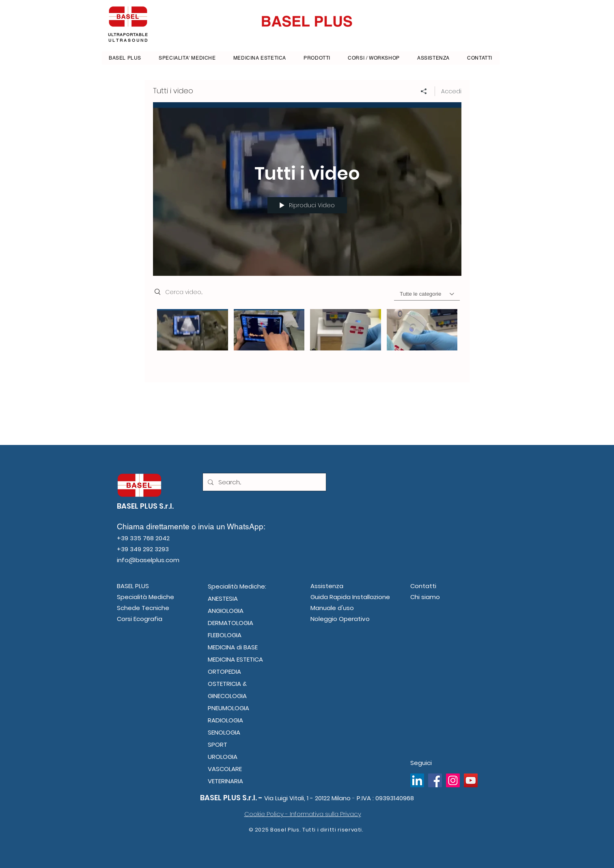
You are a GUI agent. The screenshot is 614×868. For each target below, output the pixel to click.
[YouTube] (471, 780)
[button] (317, 58)
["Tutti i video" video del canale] (307, 340)
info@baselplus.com (148, 560)
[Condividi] (424, 91)
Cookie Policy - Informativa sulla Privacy (303, 814)
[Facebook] (435, 780)
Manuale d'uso (332, 608)
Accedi (451, 91)
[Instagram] (453, 780)
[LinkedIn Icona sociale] (417, 780)
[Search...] (264, 482)
